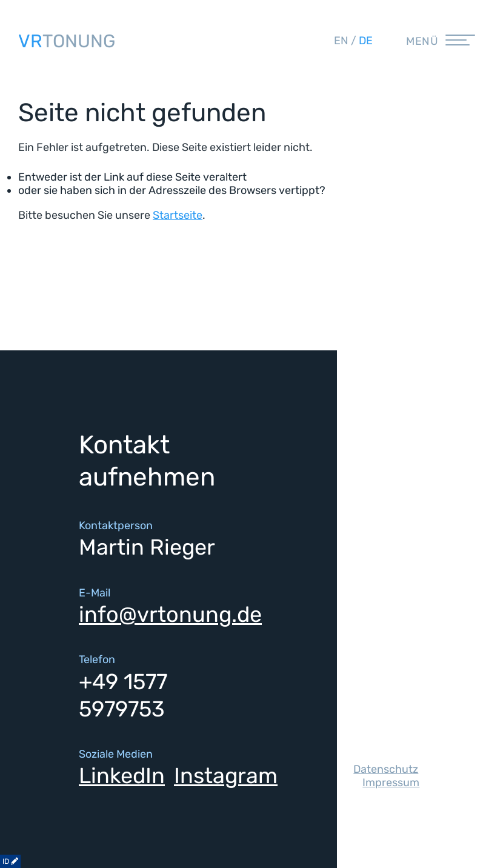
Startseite (178, 215)
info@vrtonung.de (170, 614)
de (366, 41)
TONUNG (67, 41)
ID (10, 861)
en (341, 41)
